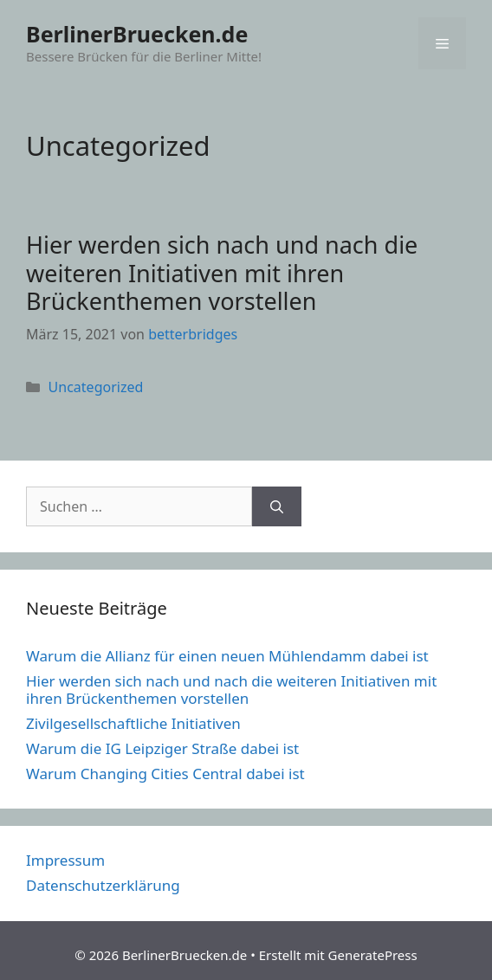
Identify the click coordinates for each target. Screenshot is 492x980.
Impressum (65, 860)
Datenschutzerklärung (103, 885)
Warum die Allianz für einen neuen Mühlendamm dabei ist (227, 656)
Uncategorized (96, 387)
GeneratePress (373, 955)
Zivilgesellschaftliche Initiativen (133, 723)
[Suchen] (277, 506)
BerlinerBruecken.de (137, 34)
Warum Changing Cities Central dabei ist (165, 774)
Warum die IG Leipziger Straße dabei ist (162, 748)
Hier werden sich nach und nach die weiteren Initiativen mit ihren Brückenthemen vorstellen (222, 273)
